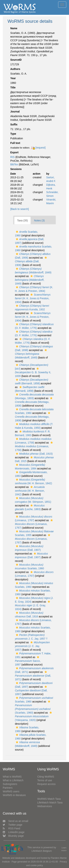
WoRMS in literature (14, 795)
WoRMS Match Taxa (49, 799)
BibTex (14, 164)
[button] (17, 232)
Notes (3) (39, 220)
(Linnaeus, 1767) (34, 524)
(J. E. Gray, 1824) (33, 605)
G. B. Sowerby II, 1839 (33, 372)
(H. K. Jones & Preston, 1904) (33, 298)
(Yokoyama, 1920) (34, 716)
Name (14, 28)
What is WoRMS (12, 777)
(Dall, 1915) (34, 454)
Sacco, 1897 (28, 661)
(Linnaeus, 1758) (34, 446)
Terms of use (45, 780)
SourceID (16, 60)
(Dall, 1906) (31, 261)
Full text (15, 143)
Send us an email (15, 821)
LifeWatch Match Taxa (50, 803)
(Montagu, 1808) (34, 402)
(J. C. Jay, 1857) (32, 646)
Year (13, 78)
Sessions (16, 169)
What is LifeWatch (13, 780)
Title (13, 87)
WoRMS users (11, 791)
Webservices (45, 806)
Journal (15, 112)
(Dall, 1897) (31, 691)
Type (13, 134)
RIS (12, 157)
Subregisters (10, 784)
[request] (40, 148)
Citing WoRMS (46, 777)
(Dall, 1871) (33, 676)
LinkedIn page (14, 832)
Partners (8, 788)
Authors (15, 69)
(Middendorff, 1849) (30, 280)
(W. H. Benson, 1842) (30, 491)
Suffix (14, 124)
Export (14, 152)
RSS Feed (11, 828)
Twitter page (13, 825)
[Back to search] (20, 209)
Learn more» (64, 849)
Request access (47, 784)
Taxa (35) (22, 220)
